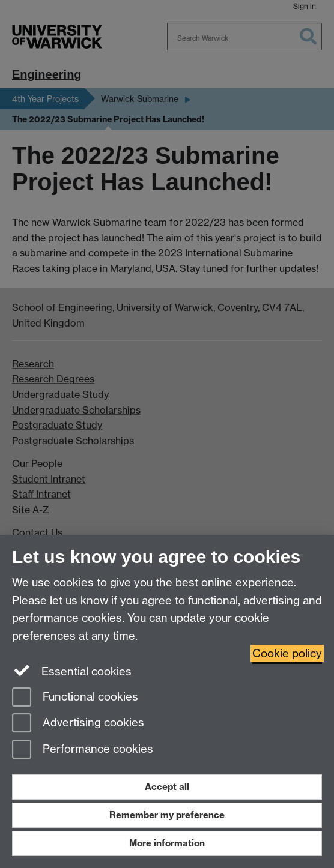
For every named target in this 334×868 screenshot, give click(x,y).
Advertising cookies (78, 724)
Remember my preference (167, 815)
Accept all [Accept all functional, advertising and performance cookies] (167, 787)
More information (167, 843)
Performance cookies (83, 750)
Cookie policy (287, 653)
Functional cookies (75, 698)
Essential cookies (72, 671)
